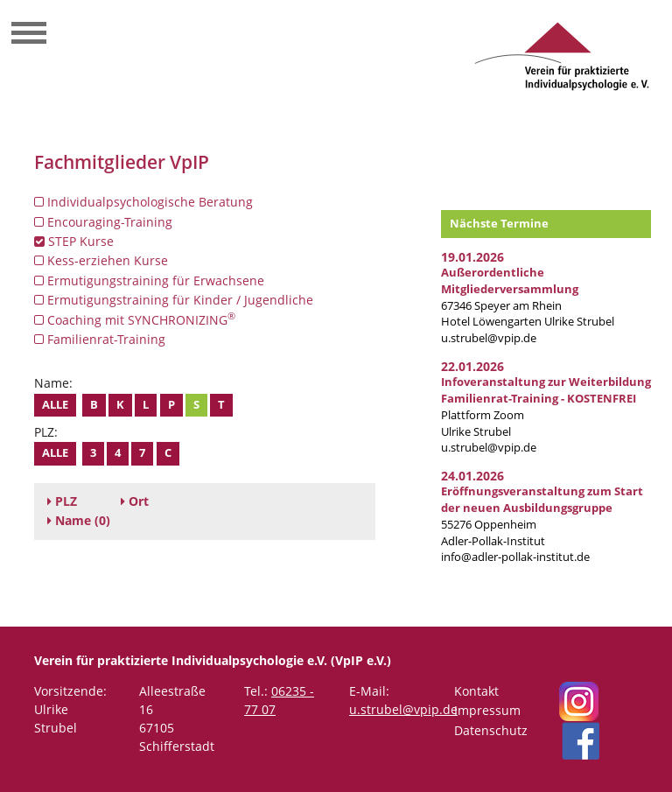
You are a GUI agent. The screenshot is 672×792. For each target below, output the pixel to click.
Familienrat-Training (100, 339)
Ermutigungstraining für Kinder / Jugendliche (174, 300)
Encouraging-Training (103, 222)
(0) (79, 520)
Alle (55, 405)
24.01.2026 (472, 476)
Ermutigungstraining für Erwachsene (149, 280)
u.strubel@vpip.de (489, 338)
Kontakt (476, 691)
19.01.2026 (472, 257)
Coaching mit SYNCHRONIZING (135, 319)
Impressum (487, 710)
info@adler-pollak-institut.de (515, 557)
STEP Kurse (74, 241)
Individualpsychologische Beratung (143, 202)
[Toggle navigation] (29, 35)
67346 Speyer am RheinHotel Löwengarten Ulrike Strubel (528, 298)
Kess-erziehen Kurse (101, 260)
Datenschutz (491, 730)
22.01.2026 (472, 366)
